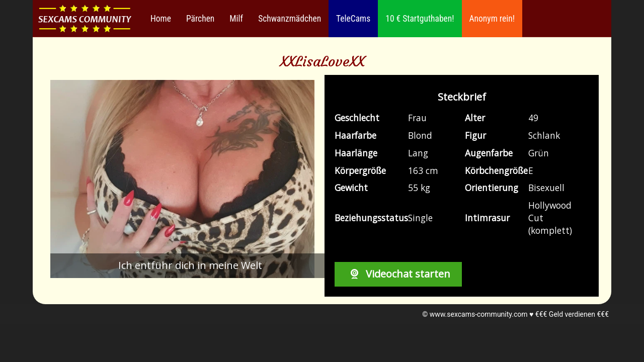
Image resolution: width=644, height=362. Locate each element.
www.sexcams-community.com (479, 314)
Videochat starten (398, 274)
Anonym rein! (492, 19)
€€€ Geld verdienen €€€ (572, 314)
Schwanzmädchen (290, 19)
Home (161, 19)
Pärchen (200, 19)
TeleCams (353, 19)
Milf (236, 19)
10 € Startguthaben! (420, 19)
